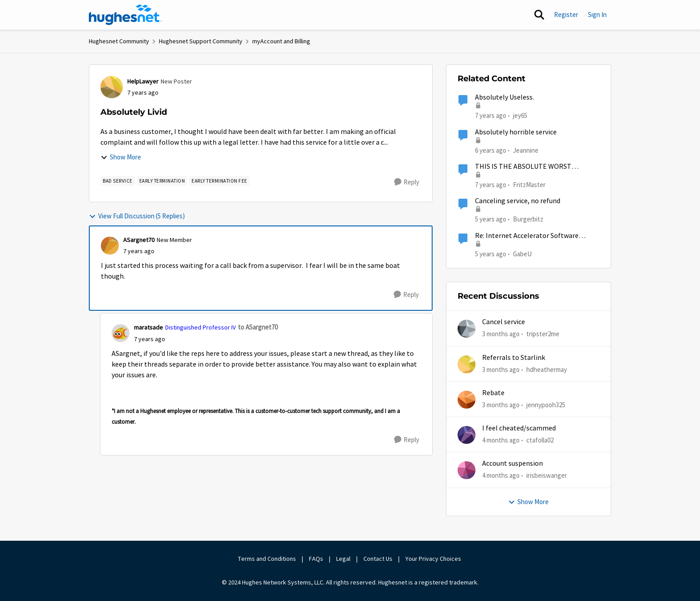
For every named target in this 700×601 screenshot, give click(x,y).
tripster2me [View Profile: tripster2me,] (543, 334)
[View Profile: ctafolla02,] (467, 435)
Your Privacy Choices (434, 559)
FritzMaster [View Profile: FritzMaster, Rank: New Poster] (529, 185)
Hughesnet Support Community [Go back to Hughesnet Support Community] (201, 41)
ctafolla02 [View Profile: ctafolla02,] (540, 440)
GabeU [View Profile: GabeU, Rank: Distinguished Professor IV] (522, 253)
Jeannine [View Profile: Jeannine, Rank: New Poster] (526, 150)
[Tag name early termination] (162, 181)
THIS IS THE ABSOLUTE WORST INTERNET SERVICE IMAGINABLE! (527, 167)
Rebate (493, 393)
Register (566, 15)
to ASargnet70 (258, 327)
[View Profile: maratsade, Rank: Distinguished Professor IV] (121, 333)
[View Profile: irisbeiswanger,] (467, 470)
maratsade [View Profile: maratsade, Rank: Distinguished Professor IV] (148, 327)
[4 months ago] (501, 440)
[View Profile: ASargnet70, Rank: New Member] (110, 246)
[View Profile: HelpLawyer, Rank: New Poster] (112, 87)
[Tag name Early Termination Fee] (219, 181)
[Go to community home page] (125, 15)
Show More (121, 157)
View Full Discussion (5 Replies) (137, 216)
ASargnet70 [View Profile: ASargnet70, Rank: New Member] (139, 240)
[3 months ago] (501, 334)
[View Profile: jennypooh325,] (467, 400)
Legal (343, 559)
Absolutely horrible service (516, 132)
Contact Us (378, 559)
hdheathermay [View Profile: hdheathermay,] (547, 369)
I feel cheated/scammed (519, 428)
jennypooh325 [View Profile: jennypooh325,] (546, 405)
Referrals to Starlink (514, 358)
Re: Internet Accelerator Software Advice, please (527, 236)
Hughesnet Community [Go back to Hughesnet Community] (119, 41)
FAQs (316, 559)
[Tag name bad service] (118, 181)
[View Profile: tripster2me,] (467, 329)
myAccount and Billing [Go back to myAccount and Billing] (281, 41)
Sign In (597, 15)
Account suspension (512, 463)
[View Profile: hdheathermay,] (467, 364)
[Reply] (407, 182)
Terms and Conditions (267, 559)
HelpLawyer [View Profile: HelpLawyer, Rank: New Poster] (143, 81)
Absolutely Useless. (504, 97)
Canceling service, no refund (518, 201)
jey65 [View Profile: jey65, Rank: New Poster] (520, 115)
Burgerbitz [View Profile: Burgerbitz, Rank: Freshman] (528, 219)
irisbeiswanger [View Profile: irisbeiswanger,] (547, 475)
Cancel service (504, 322)
